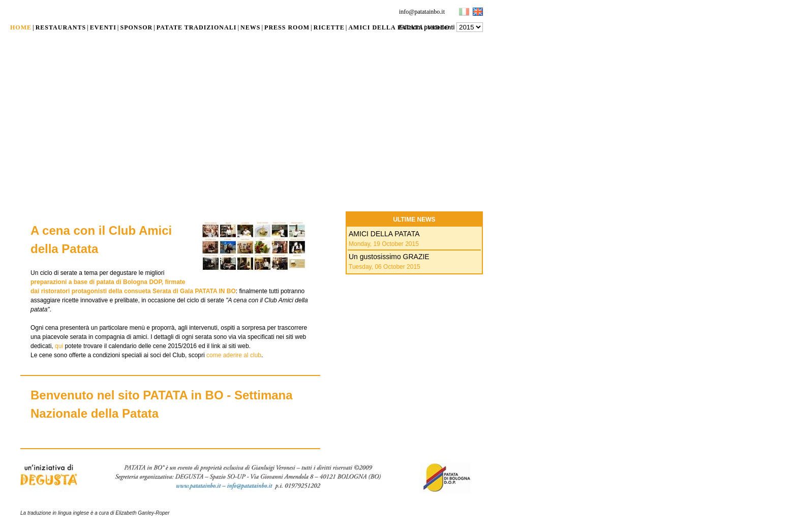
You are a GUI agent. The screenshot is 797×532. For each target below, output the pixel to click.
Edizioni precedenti (427, 27)
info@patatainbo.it (422, 12)
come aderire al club (234, 355)
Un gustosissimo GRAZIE (389, 257)
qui (59, 346)
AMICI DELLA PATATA (384, 234)
